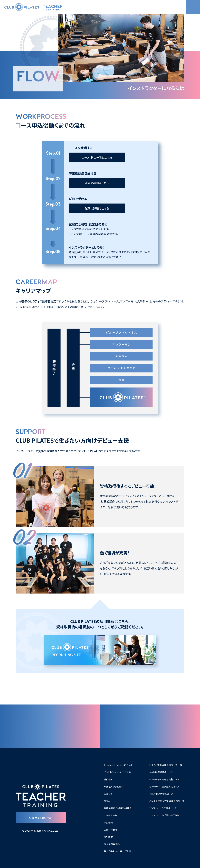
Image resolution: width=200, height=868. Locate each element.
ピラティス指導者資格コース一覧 (166, 765)
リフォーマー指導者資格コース (165, 779)
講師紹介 (109, 779)
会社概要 (109, 837)
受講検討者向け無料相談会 (118, 808)
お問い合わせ (111, 830)
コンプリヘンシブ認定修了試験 (165, 815)
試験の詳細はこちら (97, 208)
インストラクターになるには (118, 772)
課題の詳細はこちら (97, 183)
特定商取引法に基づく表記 (117, 851)
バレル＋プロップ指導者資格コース (167, 801)
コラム (107, 801)
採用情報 (109, 823)
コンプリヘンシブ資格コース (163, 808)
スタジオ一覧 (111, 815)
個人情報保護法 (112, 844)
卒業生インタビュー (114, 787)
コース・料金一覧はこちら (97, 157)
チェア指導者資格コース (161, 794)
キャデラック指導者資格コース (164, 787)
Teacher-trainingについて (118, 765)
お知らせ (108, 794)
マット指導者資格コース (161, 772)
